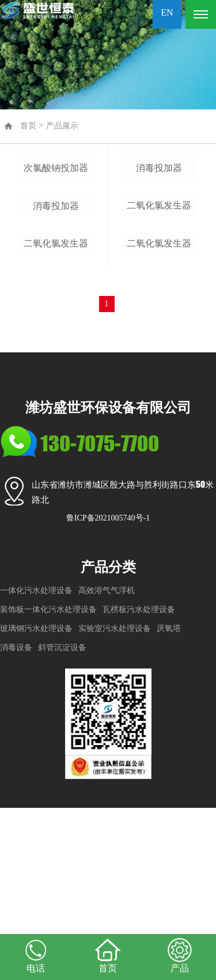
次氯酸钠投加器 (56, 225)
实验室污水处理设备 (115, 800)
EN (167, 12)
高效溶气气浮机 (107, 762)
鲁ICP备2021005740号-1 (108, 690)
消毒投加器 (56, 320)
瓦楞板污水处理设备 (139, 781)
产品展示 (62, 126)
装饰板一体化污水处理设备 (48, 781)
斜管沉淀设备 (62, 819)
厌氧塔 (169, 800)
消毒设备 (16, 819)
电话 (36, 955)
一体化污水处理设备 (36, 762)
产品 (180, 955)
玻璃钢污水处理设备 (36, 800)
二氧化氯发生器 (56, 415)
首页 (28, 126)
